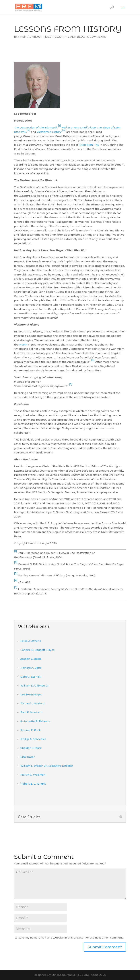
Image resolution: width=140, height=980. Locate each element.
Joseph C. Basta (31, 659)
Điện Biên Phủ (89, 145)
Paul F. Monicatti (31, 712)
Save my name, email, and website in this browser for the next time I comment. (71, 938)
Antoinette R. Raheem (35, 721)
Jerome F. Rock (31, 730)
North (24, 345)
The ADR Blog (74, 37)
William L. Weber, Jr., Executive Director (47, 766)
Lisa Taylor (28, 757)
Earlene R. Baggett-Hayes (37, 650)
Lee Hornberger (31, 695)
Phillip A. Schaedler (33, 739)
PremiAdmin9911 (30, 37)
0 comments (97, 37)
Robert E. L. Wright (33, 784)
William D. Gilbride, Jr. (35, 686)
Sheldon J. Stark (31, 748)
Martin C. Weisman (33, 775)
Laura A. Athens (31, 641)
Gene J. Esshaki (31, 677)
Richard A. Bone (31, 668)
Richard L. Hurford (32, 703)
